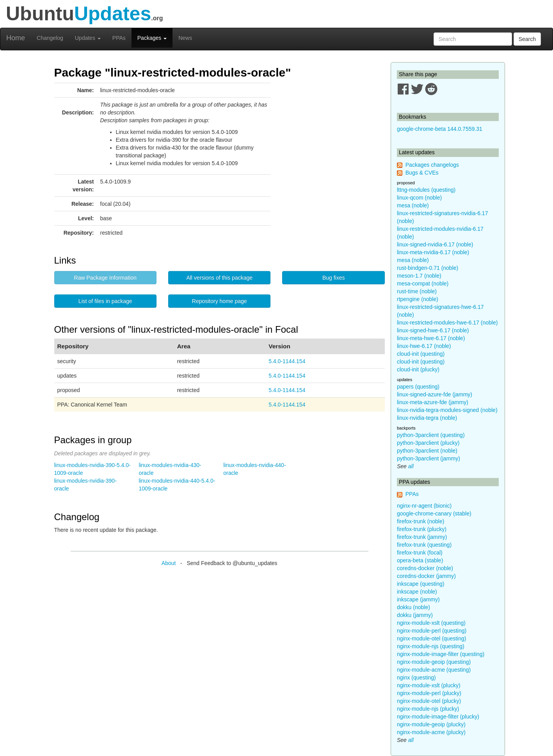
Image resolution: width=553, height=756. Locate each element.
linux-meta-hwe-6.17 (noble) (431, 338)
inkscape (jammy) (418, 599)
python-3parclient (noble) (427, 451)
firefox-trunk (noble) (421, 521)
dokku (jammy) (415, 615)
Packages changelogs (432, 165)
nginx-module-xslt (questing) (431, 623)
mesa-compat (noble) (423, 283)
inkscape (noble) (417, 592)
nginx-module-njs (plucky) (428, 709)
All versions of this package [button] (219, 278)
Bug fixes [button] (334, 278)
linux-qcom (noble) (419, 198)
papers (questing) (418, 387)
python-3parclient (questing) (431, 435)
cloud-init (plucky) (418, 369)
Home (16, 38)
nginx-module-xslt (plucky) (429, 685)
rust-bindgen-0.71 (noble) (428, 268)
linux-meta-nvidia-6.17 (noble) (433, 252)
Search (527, 39)
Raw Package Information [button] (105, 278)
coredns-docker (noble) (425, 568)
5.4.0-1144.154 (287, 361)
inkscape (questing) (421, 584)
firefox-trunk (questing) (424, 545)
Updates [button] (88, 38)
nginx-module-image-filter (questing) (441, 654)
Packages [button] (152, 38)
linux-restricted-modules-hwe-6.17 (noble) (447, 323)
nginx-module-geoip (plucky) (431, 724)
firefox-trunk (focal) (420, 553)
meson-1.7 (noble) (419, 276)
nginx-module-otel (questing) (431, 638)
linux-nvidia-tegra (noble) (427, 418)
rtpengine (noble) (418, 299)
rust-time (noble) (417, 291)
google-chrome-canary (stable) (434, 514)
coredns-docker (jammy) (426, 576)
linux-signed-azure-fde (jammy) (435, 394)
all (411, 466)
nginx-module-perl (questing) (432, 631)
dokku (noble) (413, 607)
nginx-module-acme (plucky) (431, 732)
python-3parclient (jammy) (429, 458)
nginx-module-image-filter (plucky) (438, 717)
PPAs (119, 38)
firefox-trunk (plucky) (422, 529)
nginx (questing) (416, 678)
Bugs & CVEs (422, 173)
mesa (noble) (413, 205)
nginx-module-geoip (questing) (434, 662)
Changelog (50, 38)
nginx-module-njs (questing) (431, 646)
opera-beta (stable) (420, 560)
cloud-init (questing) (421, 354)
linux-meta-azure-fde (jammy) (433, 402)
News (185, 38)
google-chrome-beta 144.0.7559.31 (440, 129)
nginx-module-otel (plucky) (429, 701)
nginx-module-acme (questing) (434, 670)
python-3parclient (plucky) (428, 443)
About (169, 563)
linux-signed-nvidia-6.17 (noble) (435, 244)
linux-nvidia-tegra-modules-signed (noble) (447, 410)
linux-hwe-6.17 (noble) (424, 346)
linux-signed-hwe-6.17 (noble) (433, 330)
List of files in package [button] (105, 301)
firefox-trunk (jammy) (422, 537)
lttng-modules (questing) (426, 190)
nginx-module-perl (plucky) (429, 693)
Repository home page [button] (220, 301)
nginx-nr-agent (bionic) (424, 506)
